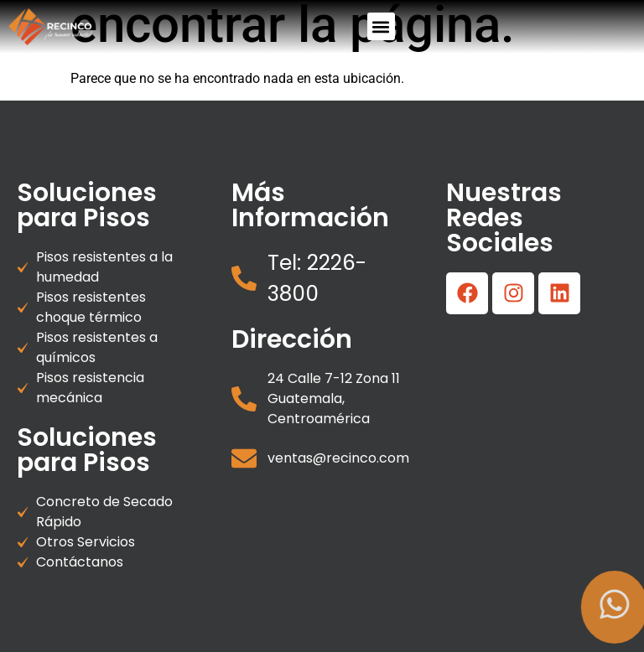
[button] (381, 26)
